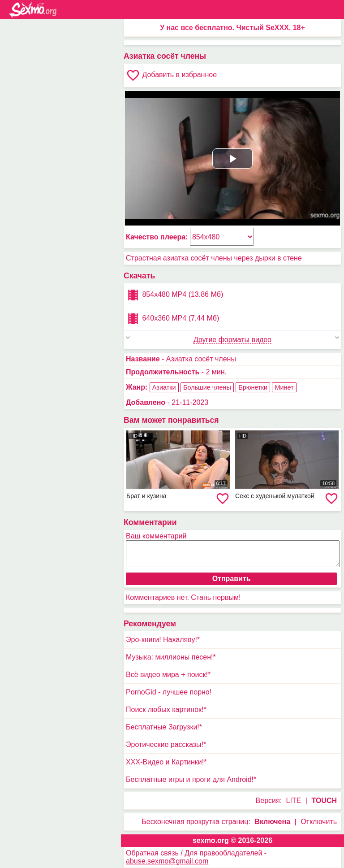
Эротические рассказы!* (166, 744)
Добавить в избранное (171, 75)
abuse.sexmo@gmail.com (167, 861)
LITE (294, 801)
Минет (284, 387)
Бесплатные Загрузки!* (164, 727)
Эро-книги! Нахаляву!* (163, 640)
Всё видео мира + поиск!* (168, 675)
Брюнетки (253, 387)
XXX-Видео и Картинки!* (166, 762)
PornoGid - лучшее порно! (169, 692)
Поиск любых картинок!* (166, 710)
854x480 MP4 (174, 295)
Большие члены (207, 387)
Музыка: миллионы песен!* (171, 657)
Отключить (319, 822)
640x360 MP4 (172, 319)
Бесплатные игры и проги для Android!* (191, 779)
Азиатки (164, 387)
